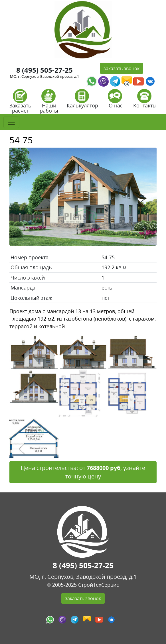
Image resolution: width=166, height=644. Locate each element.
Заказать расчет (20, 103)
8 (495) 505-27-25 (44, 70)
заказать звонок (122, 68)
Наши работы (49, 103)
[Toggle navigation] (11, 122)
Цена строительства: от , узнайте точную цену (83, 472)
